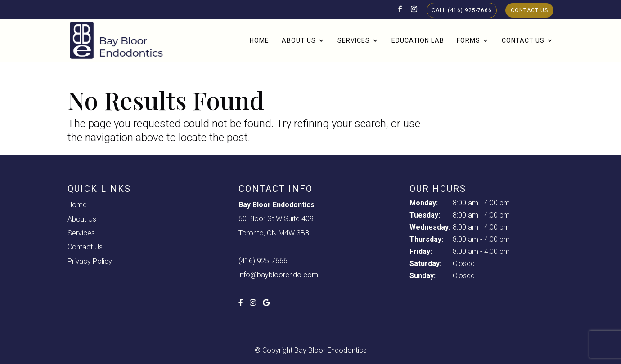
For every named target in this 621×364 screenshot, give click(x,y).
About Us (299, 41)
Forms (468, 41)
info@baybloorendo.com (278, 275)
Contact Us (529, 10)
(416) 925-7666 (263, 261)
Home (259, 41)
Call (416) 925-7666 (462, 10)
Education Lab (418, 41)
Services (354, 41)
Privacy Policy (90, 261)
